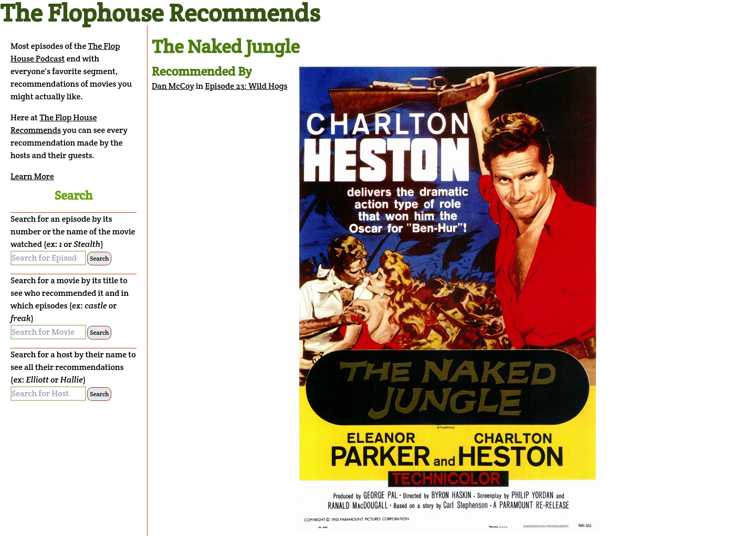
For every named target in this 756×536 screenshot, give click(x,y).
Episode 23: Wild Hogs (246, 86)
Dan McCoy (173, 86)
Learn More (32, 176)
